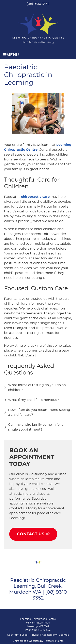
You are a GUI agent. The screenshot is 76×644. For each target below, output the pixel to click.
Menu (11, 55)
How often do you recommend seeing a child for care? (39, 412)
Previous (14, 117)
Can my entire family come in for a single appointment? (36, 427)
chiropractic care (35, 197)
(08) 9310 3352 (38, 4)
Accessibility (49, 635)
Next (62, 117)
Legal (25, 635)
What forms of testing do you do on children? (37, 387)
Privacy (35, 635)
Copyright (13, 635)
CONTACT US (33, 534)
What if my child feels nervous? (33, 400)
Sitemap (64, 635)
